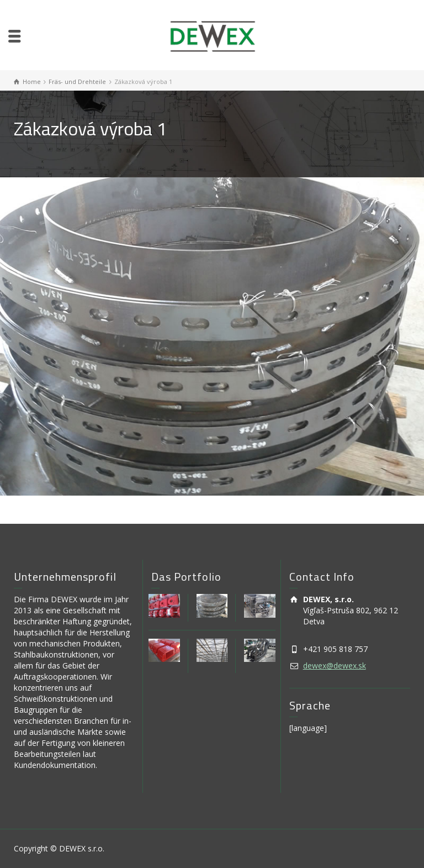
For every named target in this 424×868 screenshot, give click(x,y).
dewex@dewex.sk (335, 666)
